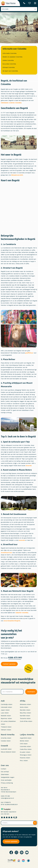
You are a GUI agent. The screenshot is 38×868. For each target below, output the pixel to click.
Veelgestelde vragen (8, 777)
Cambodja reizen (7, 704)
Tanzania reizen (25, 718)
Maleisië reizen (6, 716)
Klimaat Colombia (9, 67)
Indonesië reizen (6, 707)
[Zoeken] (35, 823)
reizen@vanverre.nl (7, 798)
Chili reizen (24, 744)
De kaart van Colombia (10, 71)
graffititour (29, 353)
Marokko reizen (25, 710)
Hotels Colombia (8, 60)
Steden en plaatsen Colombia (12, 57)
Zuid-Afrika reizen (26, 721)
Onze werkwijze (6, 780)
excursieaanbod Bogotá (12, 621)
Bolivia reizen (24, 741)
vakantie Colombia (22, 613)
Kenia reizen (24, 707)
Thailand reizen (6, 727)
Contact (3, 769)
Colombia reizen (25, 746)
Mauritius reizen (25, 713)
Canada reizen (6, 741)
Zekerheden (5, 774)
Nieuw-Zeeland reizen (8, 752)
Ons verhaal (5, 772)
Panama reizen (25, 758)
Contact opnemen (9, 664)
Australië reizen (6, 749)
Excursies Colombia (9, 64)
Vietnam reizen (6, 730)
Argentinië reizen (26, 738)
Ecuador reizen (25, 752)
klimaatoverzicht (17, 175)
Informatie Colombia (10, 53)
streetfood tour (6, 553)
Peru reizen (24, 761)
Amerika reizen (6, 738)
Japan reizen (5, 710)
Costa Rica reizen (26, 749)
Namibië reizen (25, 716)
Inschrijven (31, 692)
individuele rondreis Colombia (11, 103)
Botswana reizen (25, 704)
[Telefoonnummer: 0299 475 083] (24, 3)
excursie (29, 466)
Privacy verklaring (7, 783)
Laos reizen (5, 713)
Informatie (5, 9)
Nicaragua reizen (26, 755)
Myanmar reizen (6, 718)
